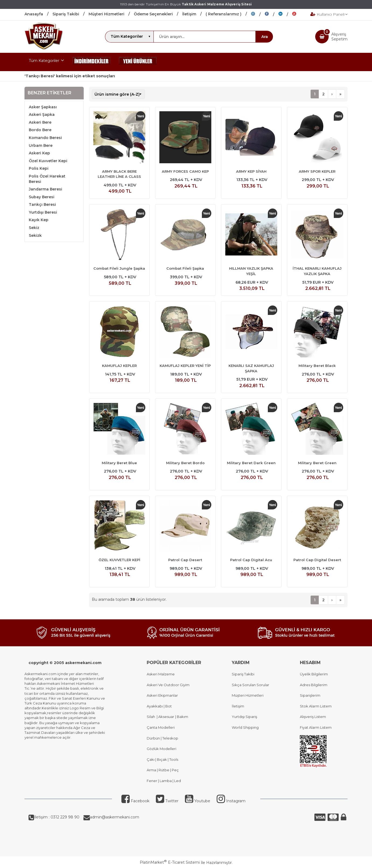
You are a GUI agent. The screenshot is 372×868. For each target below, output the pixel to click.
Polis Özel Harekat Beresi (47, 179)
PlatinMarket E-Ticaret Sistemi (170, 862)
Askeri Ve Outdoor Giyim (168, 685)
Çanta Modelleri (161, 727)
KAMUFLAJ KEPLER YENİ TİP (185, 366)
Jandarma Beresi (45, 189)
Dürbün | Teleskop (162, 738)
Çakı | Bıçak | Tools (162, 759)
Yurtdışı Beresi (43, 212)
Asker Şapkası (43, 107)
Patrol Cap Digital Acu (251, 560)
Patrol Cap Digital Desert (317, 560)
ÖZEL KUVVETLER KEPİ (119, 560)
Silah (152, 717)
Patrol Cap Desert (185, 560)
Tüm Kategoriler (44, 61)
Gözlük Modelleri (162, 749)
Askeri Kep (39, 153)
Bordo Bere (40, 130)
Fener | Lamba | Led (164, 781)
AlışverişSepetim (339, 37)
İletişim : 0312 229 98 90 (57, 817)
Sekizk (35, 235)
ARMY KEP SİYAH (251, 171)
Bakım (182, 717)
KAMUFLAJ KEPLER (119, 366)
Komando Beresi (45, 138)
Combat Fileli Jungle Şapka (119, 268)
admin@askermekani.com (115, 817)
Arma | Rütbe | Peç (163, 770)
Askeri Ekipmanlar (162, 695)
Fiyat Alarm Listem (316, 727)
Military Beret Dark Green (251, 463)
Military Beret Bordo (185, 463)
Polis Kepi (39, 168)
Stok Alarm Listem (316, 706)
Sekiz (34, 228)
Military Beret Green (317, 463)
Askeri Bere (40, 122)
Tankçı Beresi (42, 204)
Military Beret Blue (119, 463)
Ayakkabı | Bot (159, 706)
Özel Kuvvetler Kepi (48, 161)
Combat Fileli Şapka (185, 268)
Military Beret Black (317, 366)
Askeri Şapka (42, 114)
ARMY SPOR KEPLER (317, 171)
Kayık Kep (39, 220)
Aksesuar (166, 717)
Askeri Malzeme (161, 674)
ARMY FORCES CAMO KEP (185, 171)
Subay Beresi (42, 197)
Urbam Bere (41, 145)
